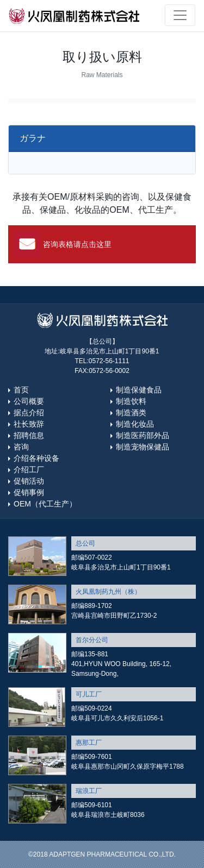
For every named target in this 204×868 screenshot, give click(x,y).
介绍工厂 (29, 470)
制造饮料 (131, 401)
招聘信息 (29, 435)
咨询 (21, 447)
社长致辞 (29, 424)
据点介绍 (29, 413)
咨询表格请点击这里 (77, 244)
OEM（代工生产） (45, 504)
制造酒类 (131, 413)
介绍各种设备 (36, 458)
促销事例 (29, 492)
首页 (21, 390)
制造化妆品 (135, 424)
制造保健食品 (139, 390)
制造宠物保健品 (143, 447)
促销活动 (29, 481)
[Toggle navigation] (180, 15)
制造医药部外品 (143, 435)
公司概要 (29, 401)
